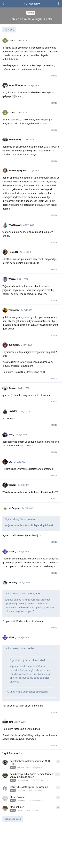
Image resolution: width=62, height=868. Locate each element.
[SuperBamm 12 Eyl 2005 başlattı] (5, 798)
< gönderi (31, 4)
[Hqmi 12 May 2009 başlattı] (5, 762)
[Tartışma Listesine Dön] (3, 4)
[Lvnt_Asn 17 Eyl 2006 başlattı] (5, 775)
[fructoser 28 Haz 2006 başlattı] (5, 788)
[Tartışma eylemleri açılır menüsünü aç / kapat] (59, 4)
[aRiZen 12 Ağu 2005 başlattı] (5, 808)
